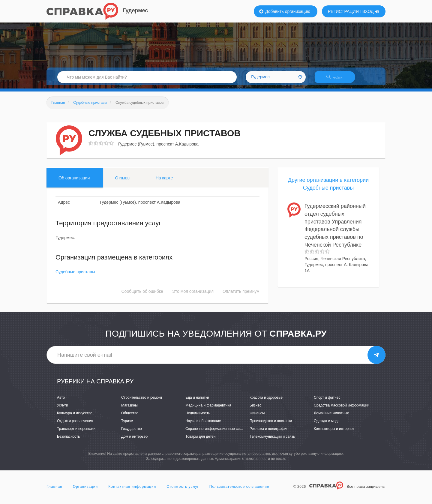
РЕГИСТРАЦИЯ (343, 11)
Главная (54, 490)
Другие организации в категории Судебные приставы (328, 187)
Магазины (129, 409)
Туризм (127, 424)
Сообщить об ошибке (142, 295)
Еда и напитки (197, 401)
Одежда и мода (327, 424)
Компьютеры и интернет (334, 432)
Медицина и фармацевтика (208, 409)
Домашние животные (331, 417)
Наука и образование (203, 424)
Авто (61, 401)
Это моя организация (193, 295)
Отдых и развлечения (75, 424)
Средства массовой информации (342, 409)
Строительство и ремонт (142, 401)
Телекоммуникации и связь (272, 440)
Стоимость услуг (183, 490)
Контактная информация (132, 490)
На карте (164, 181)
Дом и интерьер (134, 440)
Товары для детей (200, 440)
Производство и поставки (271, 424)
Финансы (257, 417)
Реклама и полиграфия (269, 432)
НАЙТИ (337, 79)
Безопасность (69, 440)
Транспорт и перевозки (76, 432)
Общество (130, 417)
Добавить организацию (285, 11)
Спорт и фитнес (327, 401)
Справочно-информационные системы (218, 432)
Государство (132, 432)
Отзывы (123, 181)
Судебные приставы (75, 276)
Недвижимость (198, 417)
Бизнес (255, 409)
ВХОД (371, 11)
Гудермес (135, 10)
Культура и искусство (75, 417)
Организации (85, 490)
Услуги (63, 409)
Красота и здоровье (266, 401)
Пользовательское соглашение (239, 490)
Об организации (74, 181)
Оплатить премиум (241, 295)
